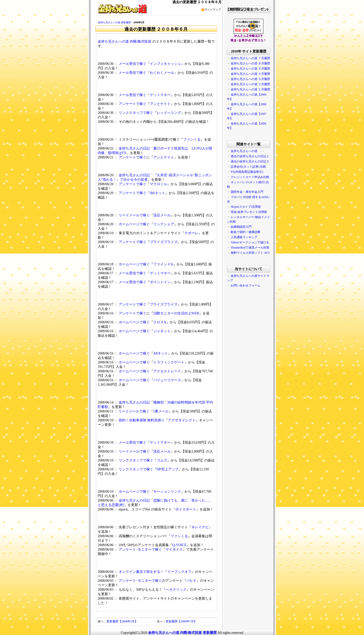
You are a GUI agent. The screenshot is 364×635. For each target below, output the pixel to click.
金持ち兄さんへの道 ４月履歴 (250, 74)
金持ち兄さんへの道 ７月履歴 (250, 58)
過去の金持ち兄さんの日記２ (250, 161)
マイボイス (174, 549)
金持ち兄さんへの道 (244, 151)
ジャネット (162, 331)
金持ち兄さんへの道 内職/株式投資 (125, 41)
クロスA (160, 322)
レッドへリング (169, 113)
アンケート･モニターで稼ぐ (140, 549)
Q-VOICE (180, 545)
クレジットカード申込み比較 (250, 177)
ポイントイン (160, 282)
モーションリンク (167, 492)
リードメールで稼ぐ (134, 215)
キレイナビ (200, 527)
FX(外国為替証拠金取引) (247, 172)
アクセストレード (167, 371)
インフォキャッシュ (165, 64)
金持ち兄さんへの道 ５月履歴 (250, 69)
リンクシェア (164, 224)
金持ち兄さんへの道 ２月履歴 (250, 84)
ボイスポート (186, 509)
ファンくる (192, 140)
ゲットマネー (160, 95)
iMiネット (158, 193)
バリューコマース (167, 380)
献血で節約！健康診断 (246, 232)
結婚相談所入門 (241, 227)
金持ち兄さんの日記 (134, 148)
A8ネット (161, 353)
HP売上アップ (168, 469)
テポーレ (191, 233)
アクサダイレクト (182, 420)
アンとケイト (160, 104)
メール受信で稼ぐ (133, 64)
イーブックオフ (179, 572)
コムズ (162, 460)
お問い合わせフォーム (246, 285)
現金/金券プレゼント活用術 (249, 212)
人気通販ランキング (244, 237)
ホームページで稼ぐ (134, 224)
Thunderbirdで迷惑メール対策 (250, 248)
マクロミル (159, 184)
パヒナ (191, 581)
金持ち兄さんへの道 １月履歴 (250, 89)
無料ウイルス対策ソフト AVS (250, 253)
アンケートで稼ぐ (133, 104)
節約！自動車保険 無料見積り (142, 420)
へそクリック (176, 590)
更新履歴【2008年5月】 (122, 621)
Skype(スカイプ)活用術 (246, 207)
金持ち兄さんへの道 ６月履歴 (250, 63)
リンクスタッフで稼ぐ (136, 113)
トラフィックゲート (169, 362)
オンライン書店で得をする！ (141, 572)
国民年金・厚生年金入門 (247, 192)
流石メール (162, 215)
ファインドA (163, 264)
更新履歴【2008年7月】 (181, 621)
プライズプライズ (164, 242)
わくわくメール (162, 73)
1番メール (161, 411)
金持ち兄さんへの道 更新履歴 (114, 22)
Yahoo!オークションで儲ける (250, 242)
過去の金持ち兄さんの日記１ (250, 156)
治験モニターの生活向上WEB (176, 313)
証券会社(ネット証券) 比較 (248, 167)
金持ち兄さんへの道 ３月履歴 (250, 79)
